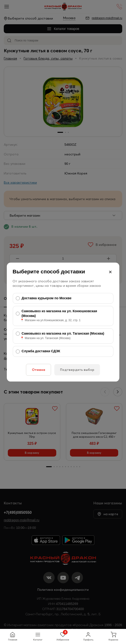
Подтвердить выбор (77, 370)
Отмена (39, 370)
